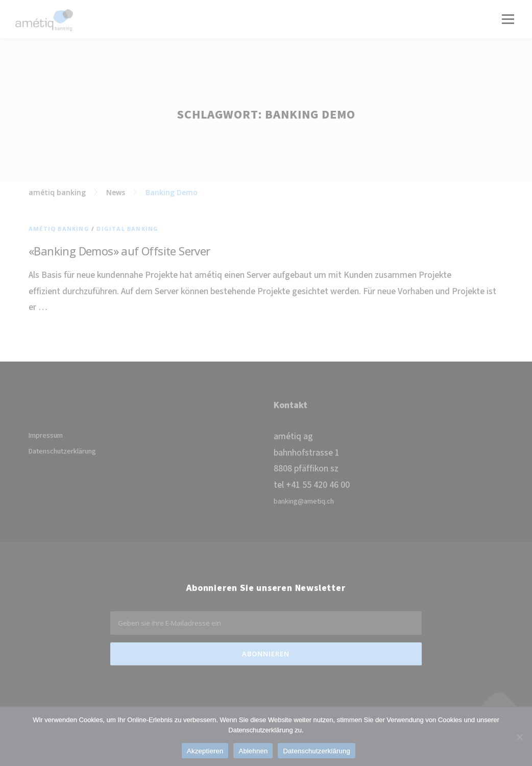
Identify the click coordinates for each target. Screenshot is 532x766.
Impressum (46, 436)
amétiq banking (59, 229)
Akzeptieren (205, 751)
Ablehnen (253, 751)
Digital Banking (127, 229)
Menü (508, 19)
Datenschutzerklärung (62, 451)
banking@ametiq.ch (304, 501)
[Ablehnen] (519, 737)
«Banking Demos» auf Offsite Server (119, 251)
